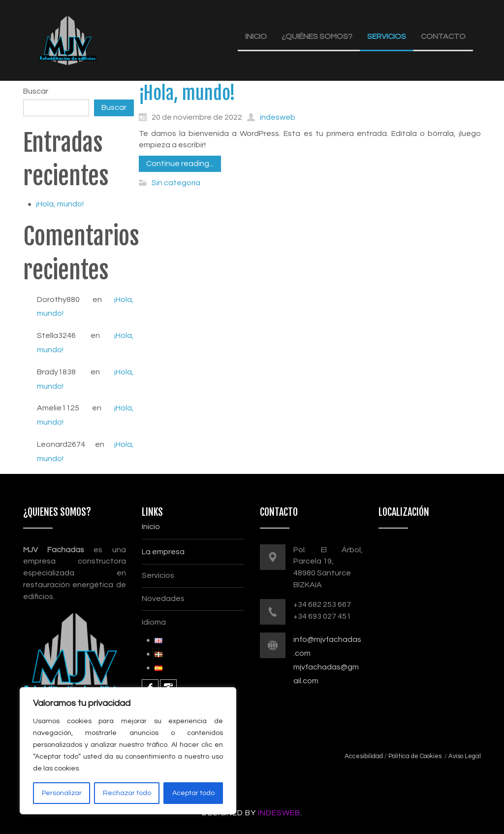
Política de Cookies (414, 756)
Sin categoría (176, 183)
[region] (128, 751)
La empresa (163, 552)
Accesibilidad (364, 756)
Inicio (151, 527)
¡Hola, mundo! (60, 204)
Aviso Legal (465, 756)
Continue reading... (180, 164)
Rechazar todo (127, 793)
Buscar (36, 91)
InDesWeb (279, 813)
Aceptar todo (193, 793)
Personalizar (62, 793)
